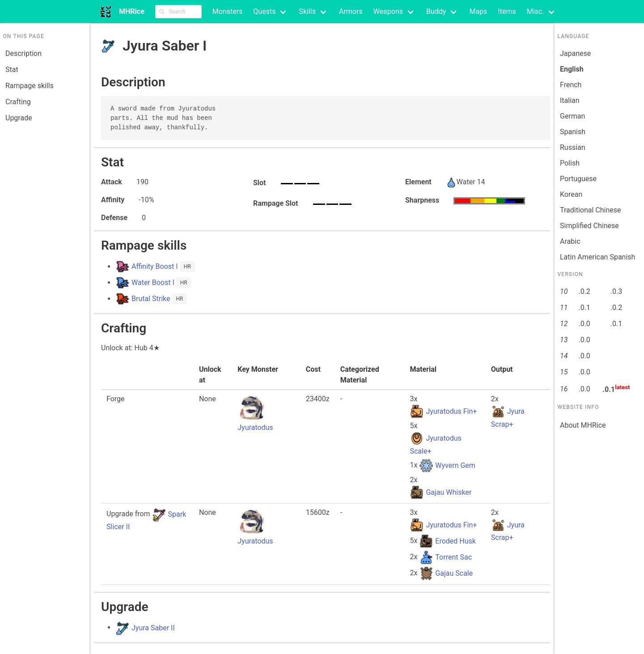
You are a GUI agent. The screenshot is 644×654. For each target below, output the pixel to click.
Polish (570, 163)
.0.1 (584, 308)
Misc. (536, 11)
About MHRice (583, 425)
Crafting (18, 102)
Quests (264, 11)
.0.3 (616, 291)
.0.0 (584, 324)
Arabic (570, 241)
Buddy (436, 11)
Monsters (228, 11)
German (572, 116)
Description (23, 53)
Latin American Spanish (597, 257)
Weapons (388, 11)
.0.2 (584, 291)
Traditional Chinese (591, 210)
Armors (351, 11)
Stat (12, 70)
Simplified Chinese (589, 226)
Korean (571, 194)
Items (507, 11)
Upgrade (19, 118)
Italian (570, 100)
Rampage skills (30, 86)
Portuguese (578, 179)
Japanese (575, 53)
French (571, 85)
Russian (573, 147)
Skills (307, 11)
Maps (478, 11)
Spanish (573, 132)
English (572, 69)
